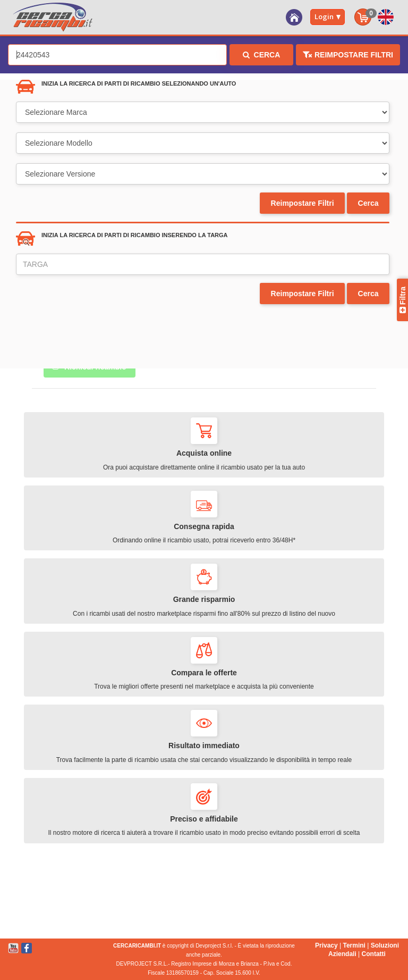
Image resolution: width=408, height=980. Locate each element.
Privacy (326, 945)
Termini (354, 945)
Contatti (374, 954)
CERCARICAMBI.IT (137, 946)
